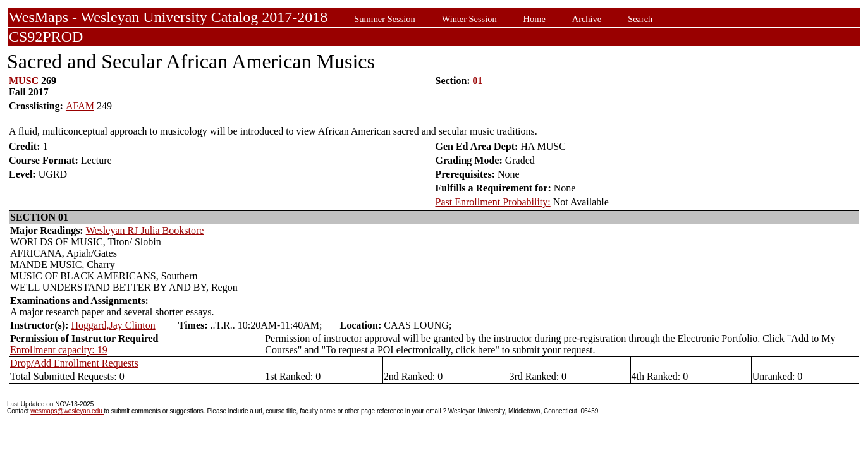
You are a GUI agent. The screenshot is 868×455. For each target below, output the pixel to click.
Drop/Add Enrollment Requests (74, 363)
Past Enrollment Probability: (493, 202)
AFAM (80, 106)
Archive (587, 19)
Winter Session (469, 19)
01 (478, 81)
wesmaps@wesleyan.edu (67, 411)
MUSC (24, 81)
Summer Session (384, 19)
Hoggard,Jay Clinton (113, 325)
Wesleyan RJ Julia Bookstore (145, 230)
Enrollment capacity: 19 (59, 350)
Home (535, 19)
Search (640, 19)
